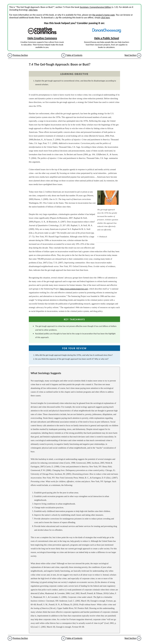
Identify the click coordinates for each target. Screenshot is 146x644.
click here (33, 10)
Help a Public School (107, 38)
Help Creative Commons (42, 38)
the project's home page (103, 15)
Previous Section (20, 55)
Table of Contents (74, 55)
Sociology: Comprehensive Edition (96, 7)
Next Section (130, 55)
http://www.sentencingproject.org (74, 289)
